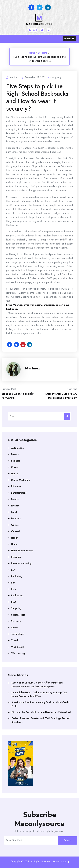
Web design (18, 647)
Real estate (17, 596)
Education (17, 486)
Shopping (43, 53)
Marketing (17, 576)
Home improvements (22, 551)
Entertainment (19, 493)
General (16, 531)
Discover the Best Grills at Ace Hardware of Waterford (41, 712)
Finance (15, 506)
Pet (13, 583)
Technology (17, 634)
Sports (15, 628)
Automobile (17, 448)
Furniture (16, 518)
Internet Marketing (21, 563)
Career (15, 467)
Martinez (33, 368)
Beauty (15, 454)
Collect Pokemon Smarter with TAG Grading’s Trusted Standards (41, 720)
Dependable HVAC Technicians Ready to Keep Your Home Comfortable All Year (39, 694)
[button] (69, 39)
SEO (13, 602)
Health (15, 538)
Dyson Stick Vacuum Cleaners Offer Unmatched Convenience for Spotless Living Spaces (37, 685)
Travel (15, 640)
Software (16, 621)
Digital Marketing (21, 480)
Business (16, 461)
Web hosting (18, 653)
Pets (13, 589)
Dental (15, 474)
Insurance (16, 557)
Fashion (15, 499)
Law (13, 570)
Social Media (18, 615)
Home (32, 53)
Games (15, 525)
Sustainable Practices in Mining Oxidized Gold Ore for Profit (41, 704)
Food (14, 512)
